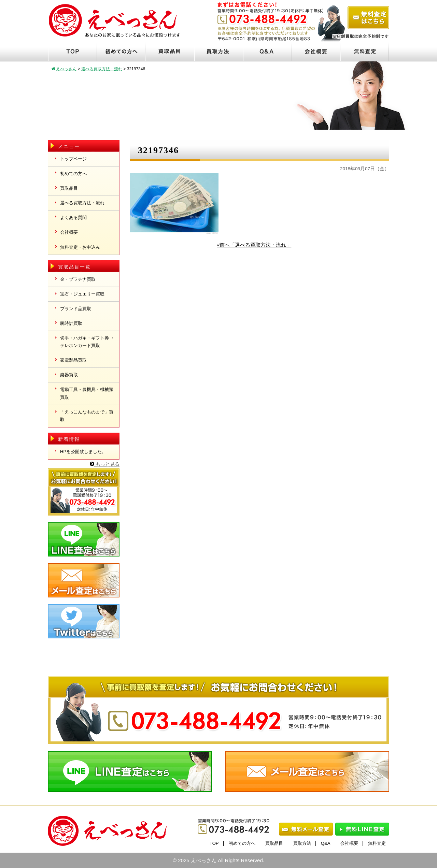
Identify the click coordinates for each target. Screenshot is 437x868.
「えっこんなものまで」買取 (87, 416)
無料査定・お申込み (80, 247)
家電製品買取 (73, 360)
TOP (214, 843)
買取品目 (69, 188)
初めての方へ (73, 173)
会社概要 (69, 232)
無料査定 (377, 843)
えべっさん (204, 860)
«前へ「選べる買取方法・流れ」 (254, 245)
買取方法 (302, 843)
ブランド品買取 (76, 309)
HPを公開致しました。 (83, 452)
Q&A (326, 843)
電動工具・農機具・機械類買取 (87, 393)
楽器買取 (69, 375)
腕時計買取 (71, 323)
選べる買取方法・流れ (82, 203)
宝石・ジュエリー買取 (82, 294)
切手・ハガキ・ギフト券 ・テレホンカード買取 (87, 342)
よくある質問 (73, 218)
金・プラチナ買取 (78, 279)
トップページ (73, 159)
